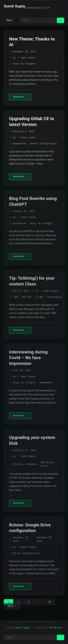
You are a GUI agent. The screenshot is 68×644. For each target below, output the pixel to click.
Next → (12, 606)
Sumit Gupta (14, 6)
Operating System (47, 464)
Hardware (32, 464)
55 (50, 602)
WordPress (56, 628)
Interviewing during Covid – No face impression (28, 358)
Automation (20, 224)
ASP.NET (27, 297)
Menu (9, 20)
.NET (16, 297)
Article (18, 464)
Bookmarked (20, 144)
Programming (55, 297)
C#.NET (39, 297)
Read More (18, 97)
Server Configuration (44, 144)
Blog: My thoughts (24, 64)
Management (46, 383)
